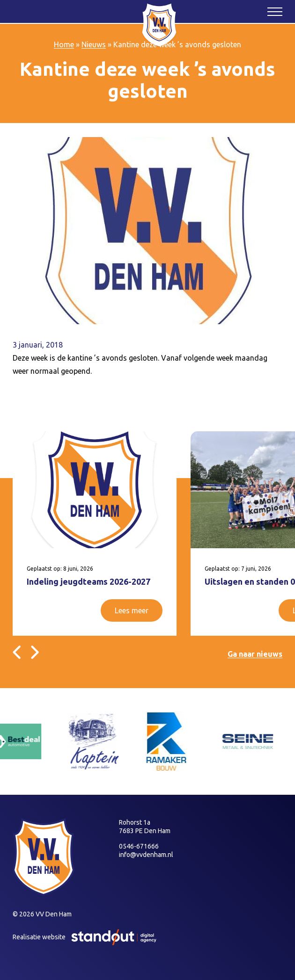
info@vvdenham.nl (146, 855)
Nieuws (94, 44)
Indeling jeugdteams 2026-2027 (88, 581)
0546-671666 (139, 846)
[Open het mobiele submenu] (275, 11)
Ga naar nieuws (255, 654)
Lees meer (132, 610)
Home (64, 44)
